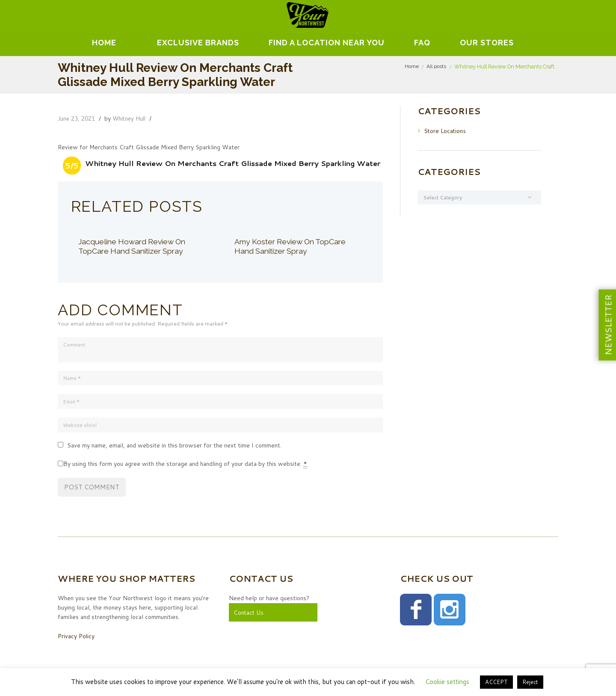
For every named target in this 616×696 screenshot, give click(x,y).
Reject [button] (530, 682)
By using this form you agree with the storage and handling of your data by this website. (185, 465)
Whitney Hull (133, 118)
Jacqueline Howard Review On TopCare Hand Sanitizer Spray (134, 246)
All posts (436, 67)
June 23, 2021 (78, 118)
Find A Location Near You (327, 43)
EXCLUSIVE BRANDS (198, 43)
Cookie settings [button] (447, 682)
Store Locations (446, 130)
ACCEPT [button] (496, 682)
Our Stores (487, 43)
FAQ (422, 43)
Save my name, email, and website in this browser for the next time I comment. (174, 447)
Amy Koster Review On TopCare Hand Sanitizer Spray (293, 246)
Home (104, 43)
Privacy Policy (76, 637)
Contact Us (249, 613)
